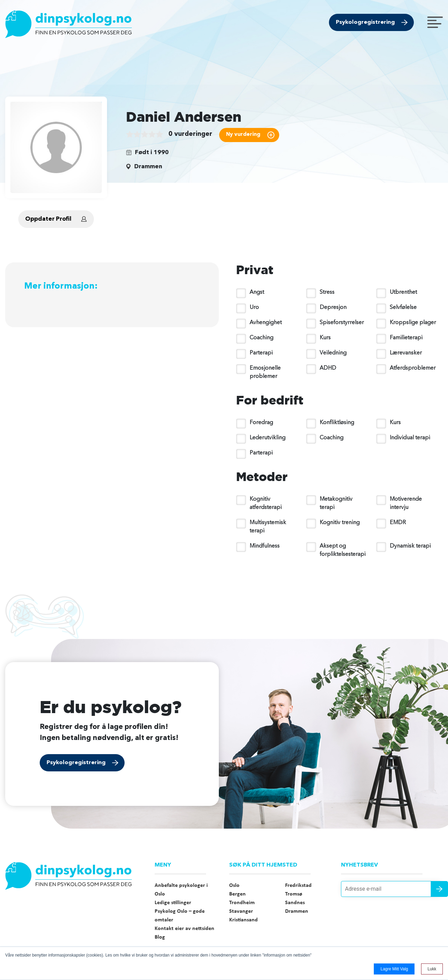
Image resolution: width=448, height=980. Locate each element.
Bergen (237, 894)
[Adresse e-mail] (392, 889)
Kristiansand (244, 920)
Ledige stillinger (173, 903)
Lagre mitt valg (394, 969)
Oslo (234, 886)
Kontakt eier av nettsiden (184, 929)
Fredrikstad (298, 886)
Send (439, 889)
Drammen (297, 911)
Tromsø (294, 894)
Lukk (432, 969)
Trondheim (242, 903)
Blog (160, 937)
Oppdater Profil (48, 219)
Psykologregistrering (365, 22)
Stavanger (241, 911)
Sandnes (295, 903)
